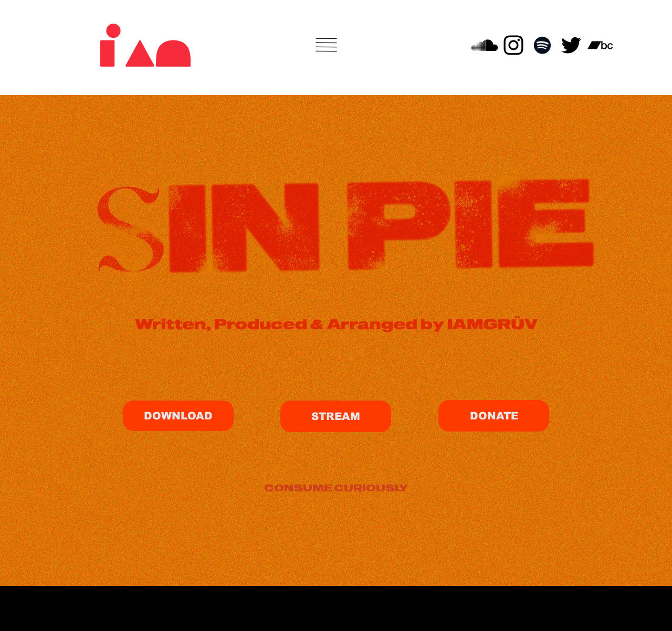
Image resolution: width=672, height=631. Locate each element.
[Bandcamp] (600, 45)
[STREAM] (336, 416)
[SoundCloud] (485, 45)
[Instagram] (513, 45)
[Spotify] (542, 45)
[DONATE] (494, 416)
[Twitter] (571, 45)
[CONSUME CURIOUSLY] (336, 487)
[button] (327, 45)
